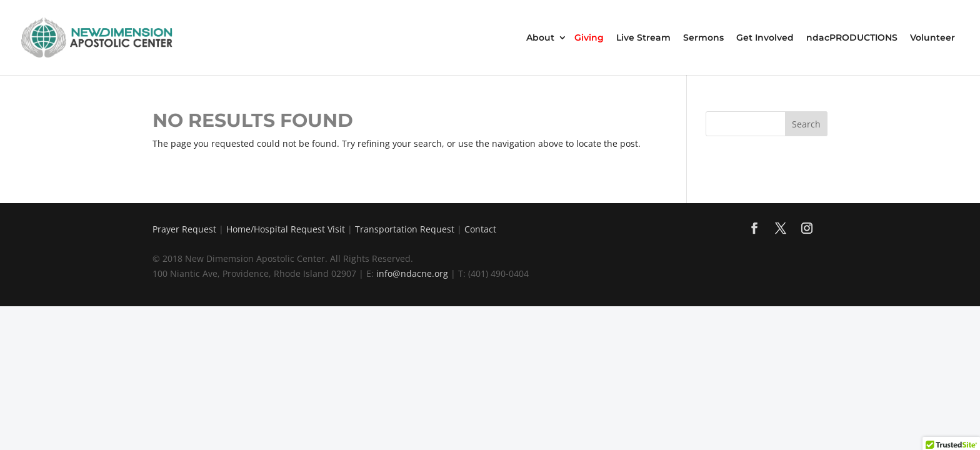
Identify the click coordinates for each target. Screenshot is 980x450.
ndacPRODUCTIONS (852, 38)
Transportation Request (405, 229)
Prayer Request (184, 229)
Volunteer (932, 38)
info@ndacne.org (412, 273)
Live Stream (643, 38)
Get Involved (765, 38)
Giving (589, 38)
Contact (480, 229)
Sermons (703, 38)
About (540, 38)
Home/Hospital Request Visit (286, 229)
